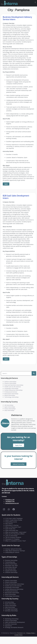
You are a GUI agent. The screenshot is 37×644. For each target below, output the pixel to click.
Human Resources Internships (13, 390)
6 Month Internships (11, 572)
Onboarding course (11, 522)
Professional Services (11, 392)
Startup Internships (11, 564)
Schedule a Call (10, 500)
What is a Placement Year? (13, 527)
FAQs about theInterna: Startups (15, 551)
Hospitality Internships (11, 388)
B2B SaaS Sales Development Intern (16, 197)
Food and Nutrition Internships (14, 385)
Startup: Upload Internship (13, 549)
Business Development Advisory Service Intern (17, 18)
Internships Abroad (11, 567)
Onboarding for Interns (12, 552)
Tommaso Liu (21, 633)
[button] (35, 2)
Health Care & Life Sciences (13, 387)
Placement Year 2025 (11, 566)
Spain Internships (10, 407)
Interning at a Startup (12, 525)
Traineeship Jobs (10, 562)
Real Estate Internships (11, 394)
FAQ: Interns (9, 524)
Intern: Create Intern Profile (14, 520)
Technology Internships (11, 397)
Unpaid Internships (11, 571)
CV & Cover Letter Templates (14, 518)
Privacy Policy (31, 633)
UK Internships (9, 405)
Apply (6, 184)
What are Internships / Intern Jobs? (16, 532)
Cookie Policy (18, 635)
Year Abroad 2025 (10, 569)
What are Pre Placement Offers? (15, 534)
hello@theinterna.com (12, 503)
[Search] (34, 373)
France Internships (10, 409)
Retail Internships (10, 395)
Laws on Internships (11, 536)
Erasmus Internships (11, 560)
